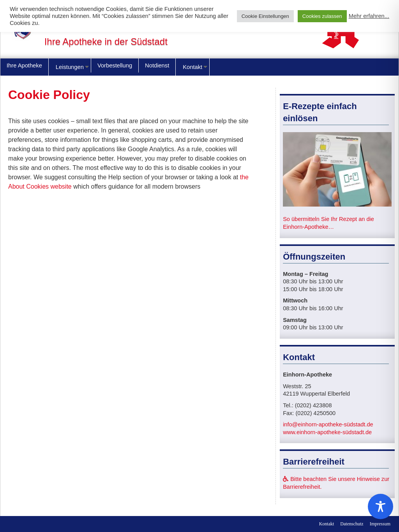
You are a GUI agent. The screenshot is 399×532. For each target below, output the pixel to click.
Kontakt (192, 67)
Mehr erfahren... (369, 16)
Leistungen (70, 67)
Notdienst (157, 65)
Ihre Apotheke (24, 65)
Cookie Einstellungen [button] (265, 16)
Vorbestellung (115, 65)
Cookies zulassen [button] (322, 16)
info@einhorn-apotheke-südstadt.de (328, 424)
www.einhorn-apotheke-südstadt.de (327, 432)
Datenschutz (352, 524)
